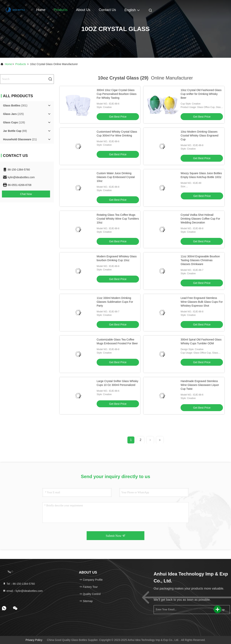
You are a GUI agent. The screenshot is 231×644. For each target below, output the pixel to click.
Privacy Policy (34, 640)
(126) (14, 122)
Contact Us (107, 10)
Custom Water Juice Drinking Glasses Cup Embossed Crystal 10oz (116, 177)
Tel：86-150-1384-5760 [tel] (19, 584)
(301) (15, 105)
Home (41, 10)
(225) (13, 114)
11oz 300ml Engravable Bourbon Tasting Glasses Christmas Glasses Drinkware (200, 260)
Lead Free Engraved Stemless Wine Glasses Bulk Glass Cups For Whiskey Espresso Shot (202, 302)
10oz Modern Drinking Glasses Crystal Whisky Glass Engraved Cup (199, 135)
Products (61, 10)
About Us (83, 10)
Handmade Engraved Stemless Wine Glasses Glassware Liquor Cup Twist (200, 385)
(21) (20, 139)
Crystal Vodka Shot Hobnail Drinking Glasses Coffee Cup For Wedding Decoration (200, 219)
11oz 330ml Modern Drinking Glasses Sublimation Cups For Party (115, 302)
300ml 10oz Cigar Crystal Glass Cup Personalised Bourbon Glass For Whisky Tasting (117, 94)
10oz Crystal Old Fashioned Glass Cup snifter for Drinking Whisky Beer (201, 94)
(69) (15, 131)
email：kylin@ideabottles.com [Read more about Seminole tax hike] (23, 591)
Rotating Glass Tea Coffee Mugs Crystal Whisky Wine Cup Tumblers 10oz (118, 219)
